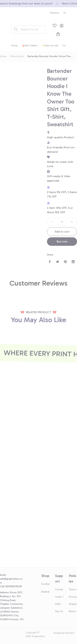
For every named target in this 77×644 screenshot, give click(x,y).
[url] (12, 581)
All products (17, 56)
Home (3, 56)
